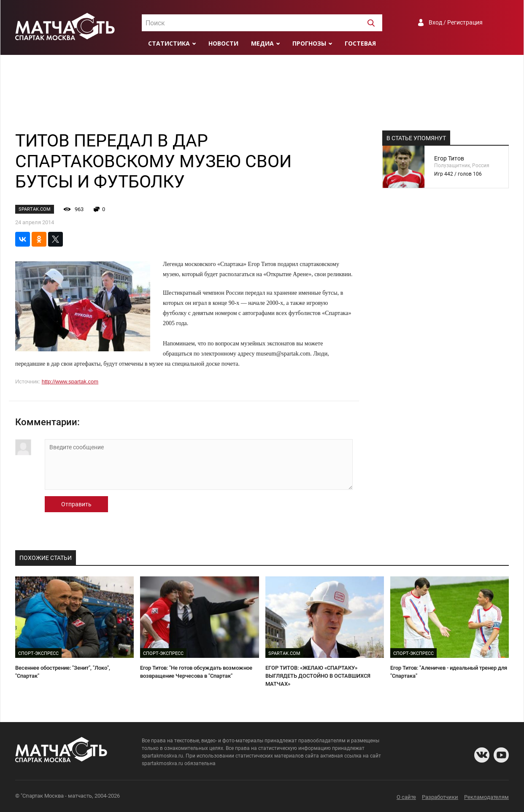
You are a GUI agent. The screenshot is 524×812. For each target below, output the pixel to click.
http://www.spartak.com (70, 382)
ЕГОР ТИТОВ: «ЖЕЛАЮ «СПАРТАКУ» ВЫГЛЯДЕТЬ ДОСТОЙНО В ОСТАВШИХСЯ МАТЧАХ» (318, 676)
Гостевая (360, 43)
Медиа (262, 43)
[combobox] (262, 23)
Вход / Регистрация (456, 22)
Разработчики (440, 797)
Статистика (169, 43)
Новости (223, 43)
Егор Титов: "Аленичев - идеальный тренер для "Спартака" (449, 672)
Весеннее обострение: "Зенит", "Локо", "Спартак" (63, 672)
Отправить (76, 504)
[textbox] (262, 23)
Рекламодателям (486, 797)
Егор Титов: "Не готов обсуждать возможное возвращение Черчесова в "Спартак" (196, 672)
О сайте (406, 797)
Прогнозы (309, 43)
